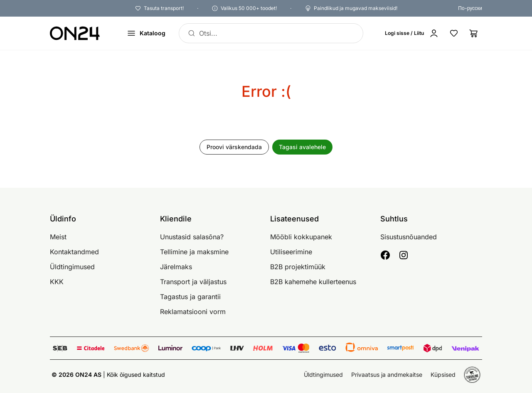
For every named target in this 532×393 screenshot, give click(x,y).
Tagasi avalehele (302, 147)
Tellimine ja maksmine (194, 252)
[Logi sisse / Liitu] (412, 33)
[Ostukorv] (474, 33)
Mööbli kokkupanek (301, 237)
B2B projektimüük (298, 267)
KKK (57, 282)
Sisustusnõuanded (409, 237)
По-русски (470, 8)
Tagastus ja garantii (190, 297)
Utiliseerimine (291, 252)
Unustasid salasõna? (192, 237)
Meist (58, 237)
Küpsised (443, 375)
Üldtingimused (72, 267)
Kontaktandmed (74, 252)
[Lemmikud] (454, 33)
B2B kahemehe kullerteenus (313, 282)
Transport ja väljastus (193, 282)
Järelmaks (176, 267)
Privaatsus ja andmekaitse (387, 375)
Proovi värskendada (234, 147)
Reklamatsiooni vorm (193, 312)
